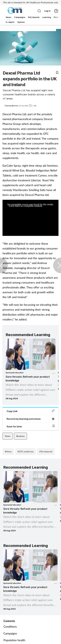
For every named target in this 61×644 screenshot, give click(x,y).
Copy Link (30, 411)
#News (8, 452)
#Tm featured (46, 452)
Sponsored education (15, 373)
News (8, 436)
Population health (14, 640)
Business (20, 436)
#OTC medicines (26, 452)
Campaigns (10, 633)
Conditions (10, 626)
